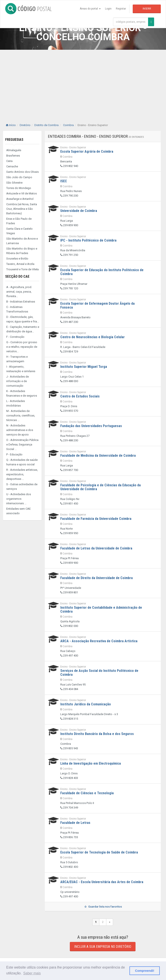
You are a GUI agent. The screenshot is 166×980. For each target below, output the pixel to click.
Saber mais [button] (32, 973)
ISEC (64, 181)
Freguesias (14, 140)
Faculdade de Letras (75, 823)
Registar (121, 9)
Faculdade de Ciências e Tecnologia (87, 793)
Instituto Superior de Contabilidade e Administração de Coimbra (101, 609)
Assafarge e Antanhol (20, 199)
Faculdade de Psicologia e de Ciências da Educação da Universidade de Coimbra (101, 487)
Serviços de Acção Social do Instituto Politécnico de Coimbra (99, 673)
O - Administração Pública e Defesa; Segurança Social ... (22, 444)
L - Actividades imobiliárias (16, 403)
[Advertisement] (83, 82)
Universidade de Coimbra (79, 211)
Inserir (147, 9)
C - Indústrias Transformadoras (17, 309)
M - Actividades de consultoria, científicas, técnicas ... (21, 416)
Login (108, 9)
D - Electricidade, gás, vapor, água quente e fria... (23, 319)
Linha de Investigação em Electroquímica (91, 763)
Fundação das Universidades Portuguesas (91, 426)
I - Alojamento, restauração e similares (21, 369)
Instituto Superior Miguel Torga (84, 367)
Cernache (12, 166)
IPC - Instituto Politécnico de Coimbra (88, 240)
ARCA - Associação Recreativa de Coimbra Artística (99, 641)
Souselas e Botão (17, 259)
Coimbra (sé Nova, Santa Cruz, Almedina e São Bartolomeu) (22, 209)
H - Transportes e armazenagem (17, 359)
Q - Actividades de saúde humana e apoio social (22, 462)
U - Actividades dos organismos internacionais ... (19, 499)
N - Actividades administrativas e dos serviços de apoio (20, 430)
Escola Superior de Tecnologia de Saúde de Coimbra (99, 852)
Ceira (9, 161)
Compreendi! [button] (145, 971)
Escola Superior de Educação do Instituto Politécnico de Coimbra (102, 272)
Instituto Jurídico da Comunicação (86, 704)
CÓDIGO (28, 9)
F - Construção (15, 337)
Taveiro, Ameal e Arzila (20, 264)
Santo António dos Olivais (22, 172)
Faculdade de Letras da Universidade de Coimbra (96, 548)
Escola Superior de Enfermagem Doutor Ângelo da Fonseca (97, 305)
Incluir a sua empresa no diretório (103, 947)
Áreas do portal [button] (90, 9)
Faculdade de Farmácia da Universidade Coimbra (96, 519)
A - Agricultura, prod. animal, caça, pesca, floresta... (19, 292)
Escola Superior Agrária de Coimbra (87, 151)
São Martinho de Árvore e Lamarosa (22, 241)
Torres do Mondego (19, 188)
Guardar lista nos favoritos (103, 907)
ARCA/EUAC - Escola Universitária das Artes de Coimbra (102, 882)
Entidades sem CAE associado (18, 511)
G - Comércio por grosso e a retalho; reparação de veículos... (22, 347)
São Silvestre (14, 183)
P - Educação (14, 454)
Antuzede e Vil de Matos (22, 193)
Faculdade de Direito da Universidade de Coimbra (97, 578)
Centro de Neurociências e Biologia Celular (93, 337)
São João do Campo (19, 177)
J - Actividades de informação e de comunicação (18, 381)
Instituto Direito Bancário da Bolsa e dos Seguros (97, 734)
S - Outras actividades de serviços (22, 487)
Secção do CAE (17, 276)
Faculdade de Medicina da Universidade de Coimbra (98, 456)
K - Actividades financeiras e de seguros (22, 393)
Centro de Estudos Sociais (80, 396)
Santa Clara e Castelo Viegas (19, 231)
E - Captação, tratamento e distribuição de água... (23, 329)
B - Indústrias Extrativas (21, 302)
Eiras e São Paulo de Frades (19, 221)
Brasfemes (13, 156)
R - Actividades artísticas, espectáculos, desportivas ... (22, 474)
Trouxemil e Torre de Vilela (22, 269)
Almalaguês (14, 150)
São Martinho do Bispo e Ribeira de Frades (22, 251)
